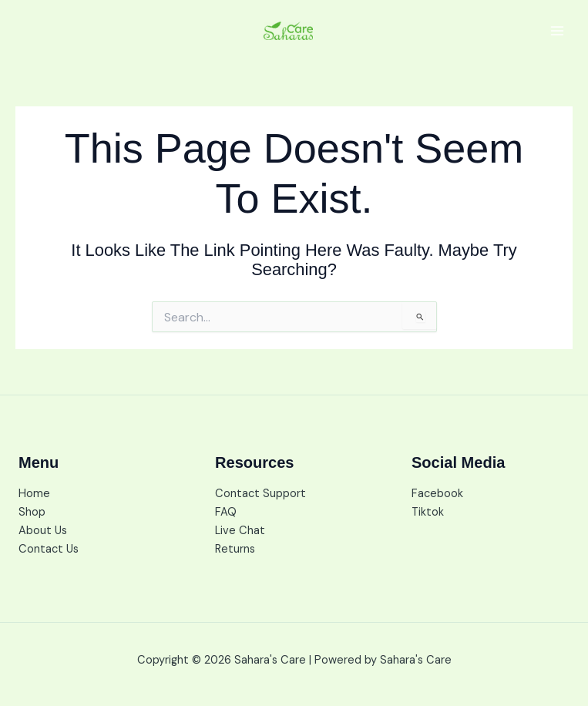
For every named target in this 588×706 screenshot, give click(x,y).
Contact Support (260, 494)
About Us (43, 531)
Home (34, 494)
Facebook (437, 494)
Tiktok (428, 512)
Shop (32, 512)
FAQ (226, 512)
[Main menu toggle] (557, 31)
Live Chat (240, 531)
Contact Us (49, 549)
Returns (235, 549)
